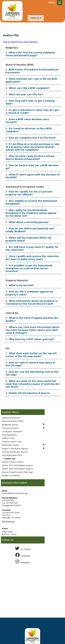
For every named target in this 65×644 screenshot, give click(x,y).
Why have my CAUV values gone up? (31, 339)
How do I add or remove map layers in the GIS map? (30, 364)
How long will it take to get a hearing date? (30, 102)
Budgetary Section (10, 425)
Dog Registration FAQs (12, 455)
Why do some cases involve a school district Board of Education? (30, 158)
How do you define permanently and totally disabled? (30, 230)
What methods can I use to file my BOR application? (31, 80)
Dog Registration (10, 435)
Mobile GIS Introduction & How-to (29, 393)
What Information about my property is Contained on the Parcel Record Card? (31, 302)
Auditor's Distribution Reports (15, 449)
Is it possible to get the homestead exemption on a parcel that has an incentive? (29, 268)
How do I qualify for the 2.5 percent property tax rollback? (29, 193)
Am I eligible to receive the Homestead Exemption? (31, 202)
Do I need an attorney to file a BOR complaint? (29, 130)
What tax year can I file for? (26, 94)
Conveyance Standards (12, 432)
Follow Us (36, 18)
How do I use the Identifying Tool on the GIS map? (32, 373)
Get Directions (8, 521)
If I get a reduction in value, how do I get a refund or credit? (32, 111)
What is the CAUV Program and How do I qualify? (32, 319)
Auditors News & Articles (13, 462)
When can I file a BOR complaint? (29, 88)
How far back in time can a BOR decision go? (32, 167)
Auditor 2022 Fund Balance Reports (18, 465)
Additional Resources (11, 418)
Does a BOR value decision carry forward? (27, 121)
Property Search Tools (12, 442)
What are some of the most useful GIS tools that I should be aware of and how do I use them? (33, 384)
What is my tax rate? (21, 285)
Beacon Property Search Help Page (17, 472)
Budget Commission (11, 475)
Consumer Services (10, 428)
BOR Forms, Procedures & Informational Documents (32, 71)
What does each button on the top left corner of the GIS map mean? (31, 355)
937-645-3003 (8, 500)
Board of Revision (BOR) (13, 421)
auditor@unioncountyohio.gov (15, 493)
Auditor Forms (8, 438)
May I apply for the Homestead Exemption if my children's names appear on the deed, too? (31, 213)
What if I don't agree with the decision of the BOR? (33, 176)
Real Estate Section (10, 445)
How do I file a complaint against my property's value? (29, 293)
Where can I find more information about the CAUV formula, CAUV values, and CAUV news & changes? (32, 330)
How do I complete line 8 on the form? (32, 138)
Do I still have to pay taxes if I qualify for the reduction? (32, 248)
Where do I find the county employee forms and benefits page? (30, 54)
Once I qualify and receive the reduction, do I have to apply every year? (33, 258)
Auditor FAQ (10, 459)
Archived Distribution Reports (15, 452)
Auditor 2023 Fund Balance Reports (18, 469)
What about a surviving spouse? (29, 222)
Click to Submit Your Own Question (20, 42)
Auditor (7, 412)
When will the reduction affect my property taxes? (28, 239)
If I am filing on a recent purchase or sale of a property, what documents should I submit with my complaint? (32, 147)
